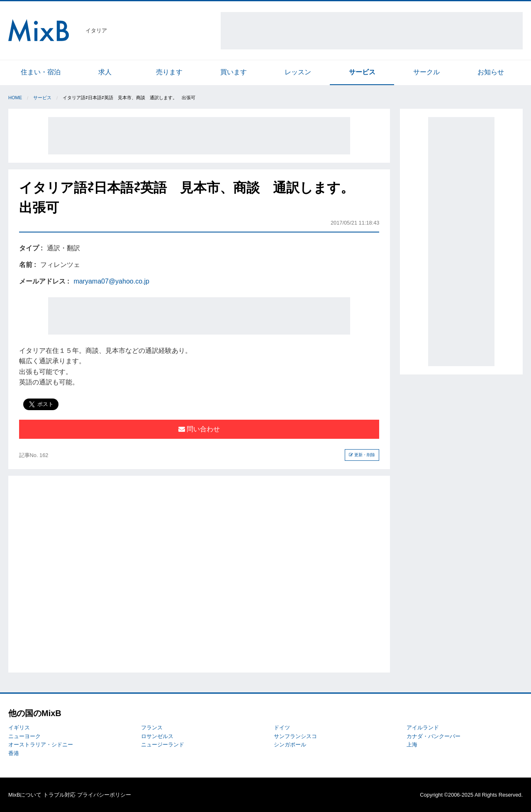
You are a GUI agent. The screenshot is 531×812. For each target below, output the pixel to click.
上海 (412, 745)
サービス (362, 72)
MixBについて (25, 795)
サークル (426, 72)
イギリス (19, 728)
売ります (169, 72)
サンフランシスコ (295, 736)
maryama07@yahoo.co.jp (111, 281)
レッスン (298, 72)
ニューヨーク (24, 736)
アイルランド (423, 728)
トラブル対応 (59, 795)
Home (15, 98)
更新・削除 (362, 455)
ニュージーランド (163, 745)
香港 (14, 753)
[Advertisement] (372, 31)
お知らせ (491, 72)
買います (234, 72)
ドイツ (282, 728)
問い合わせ (199, 429)
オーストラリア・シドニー (41, 745)
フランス (152, 728)
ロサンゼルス (157, 736)
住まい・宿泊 (41, 72)
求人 (105, 72)
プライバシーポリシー (104, 795)
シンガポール (290, 745)
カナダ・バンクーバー (434, 736)
